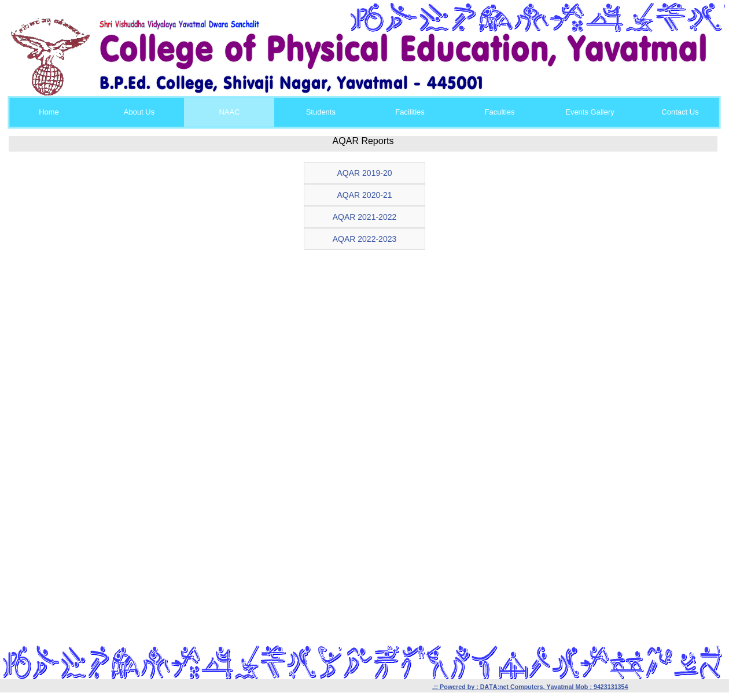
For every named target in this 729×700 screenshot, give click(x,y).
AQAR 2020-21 (365, 195)
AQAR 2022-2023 (365, 239)
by (471, 687)
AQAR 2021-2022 (365, 217)
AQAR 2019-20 (365, 173)
